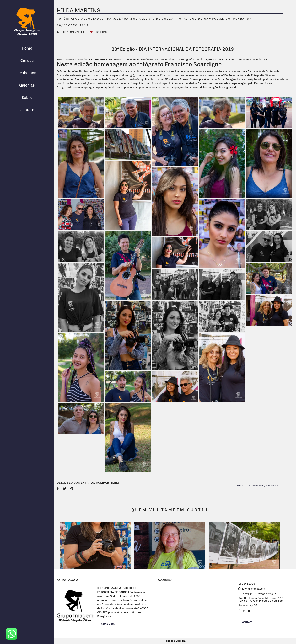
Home (27, 48)
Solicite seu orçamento (257, 485)
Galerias (27, 85)
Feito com (175, 641)
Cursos (27, 61)
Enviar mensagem (253, 589)
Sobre (27, 98)
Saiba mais (108, 624)
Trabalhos (27, 73)
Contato (27, 110)
